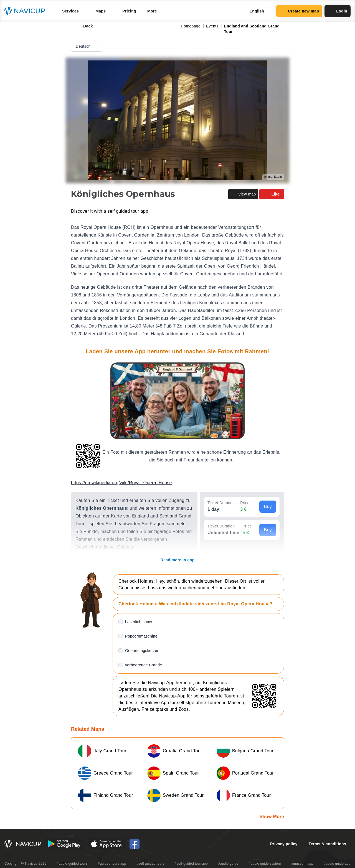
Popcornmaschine (141, 636)
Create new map (299, 11)
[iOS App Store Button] (106, 844)
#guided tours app (112, 864)
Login (338, 11)
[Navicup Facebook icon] (135, 844)
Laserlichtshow (139, 622)
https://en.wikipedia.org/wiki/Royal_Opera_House (121, 483)
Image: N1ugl (273, 177)
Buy (268, 507)
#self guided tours (150, 864)
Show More (272, 817)
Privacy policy (284, 844)
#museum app (302, 864)
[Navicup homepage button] (27, 11)
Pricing (129, 11)
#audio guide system (265, 864)
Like (272, 194)
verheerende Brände (144, 665)
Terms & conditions (327, 844)
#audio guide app (337, 864)
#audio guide (228, 864)
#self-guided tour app (191, 864)
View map (243, 194)
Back (84, 26)
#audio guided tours (72, 864)
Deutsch (87, 46)
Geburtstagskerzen (142, 651)
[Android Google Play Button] (64, 844)
